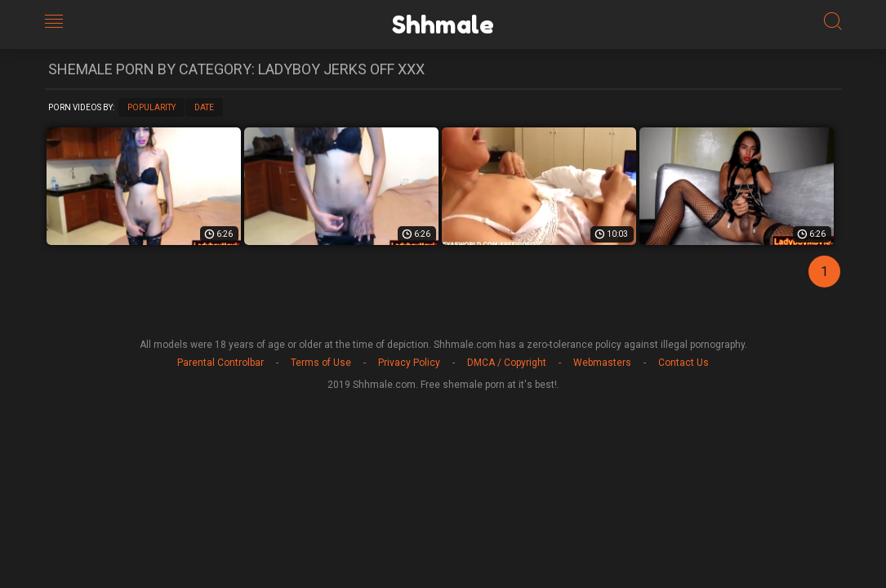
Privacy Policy (409, 363)
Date (204, 107)
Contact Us (683, 363)
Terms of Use (321, 363)
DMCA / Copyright (507, 363)
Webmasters (602, 363)
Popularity (151, 107)
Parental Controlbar (220, 363)
